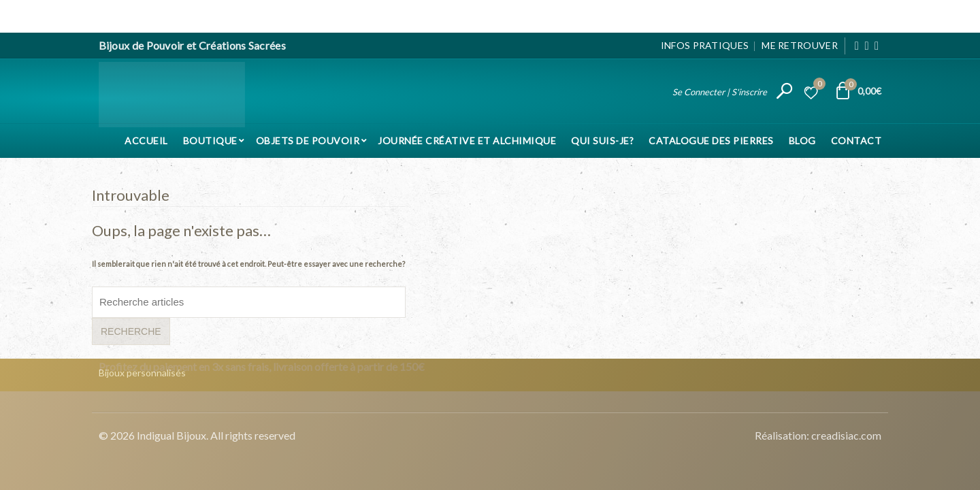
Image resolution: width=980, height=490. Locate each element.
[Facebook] (857, 46)
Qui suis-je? (602, 141)
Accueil (146, 141)
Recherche (131, 331)
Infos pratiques (705, 45)
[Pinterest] (877, 46)
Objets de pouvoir (308, 141)
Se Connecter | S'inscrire (720, 92)
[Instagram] (867, 46)
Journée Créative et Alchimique (467, 141)
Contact (856, 141)
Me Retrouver (800, 45)
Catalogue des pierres (711, 141)
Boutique (210, 141)
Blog (802, 141)
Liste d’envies (817, 86)
